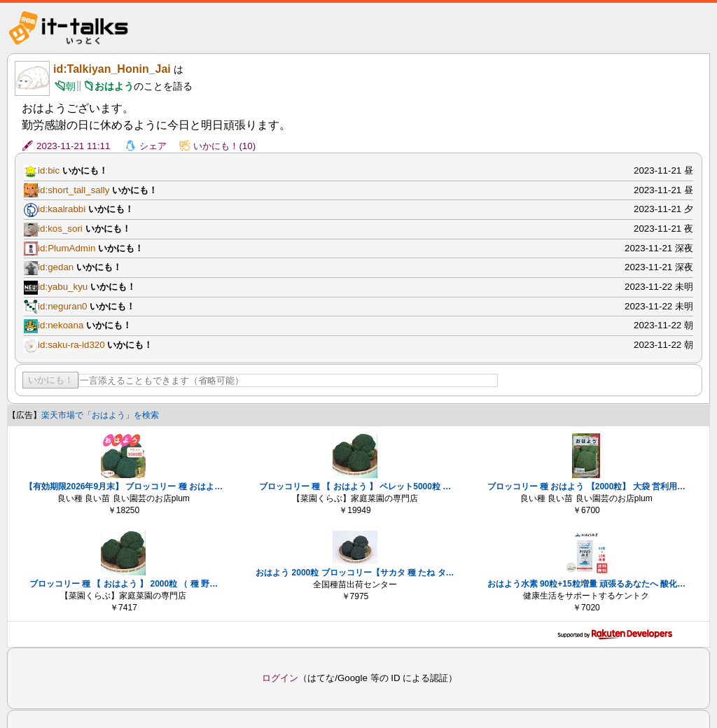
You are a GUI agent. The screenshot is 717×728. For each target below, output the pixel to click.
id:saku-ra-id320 (71, 345)
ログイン (280, 678)
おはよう (114, 86)
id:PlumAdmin (67, 248)
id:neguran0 (62, 306)
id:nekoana (61, 325)
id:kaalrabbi (62, 209)
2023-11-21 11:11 (73, 146)
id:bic (49, 170)
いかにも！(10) (224, 146)
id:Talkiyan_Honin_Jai (112, 69)
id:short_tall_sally (74, 190)
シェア (153, 146)
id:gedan (56, 267)
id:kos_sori (60, 229)
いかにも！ (51, 380)
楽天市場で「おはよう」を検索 (100, 415)
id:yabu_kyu (63, 287)
